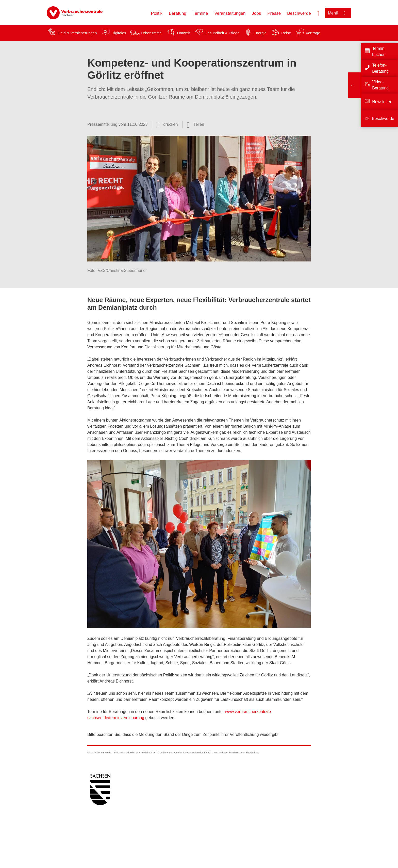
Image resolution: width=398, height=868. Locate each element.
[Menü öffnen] (338, 13)
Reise (286, 33)
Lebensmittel (152, 33)
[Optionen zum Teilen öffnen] (195, 125)
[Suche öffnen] (318, 13)
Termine (200, 13)
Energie (260, 33)
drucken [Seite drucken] (170, 124)
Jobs (256, 13)
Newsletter (382, 102)
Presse (274, 13)
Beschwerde (299, 13)
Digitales (119, 33)
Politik (157, 13)
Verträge (313, 33)
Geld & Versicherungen (77, 33)
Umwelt (184, 33)
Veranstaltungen (230, 13)
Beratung (178, 13)
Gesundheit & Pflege (222, 33)
